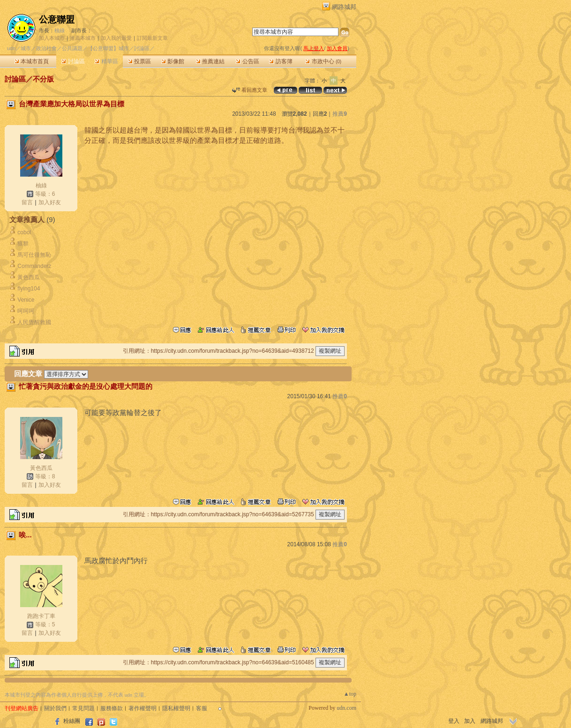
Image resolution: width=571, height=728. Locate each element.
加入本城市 (52, 38)
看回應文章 (250, 90)
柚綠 (60, 30)
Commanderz (34, 266)
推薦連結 (210, 61)
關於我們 (55, 708)
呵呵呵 (26, 311)
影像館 (173, 61)
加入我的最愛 (116, 38)
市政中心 (323, 61)
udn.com (346, 708)
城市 (26, 48)
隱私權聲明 (176, 708)
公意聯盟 (57, 19)
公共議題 (72, 48)
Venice (26, 300)
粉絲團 (72, 721)
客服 (202, 708)
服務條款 (112, 708)
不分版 (43, 79)
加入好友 (50, 202)
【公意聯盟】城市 (108, 48)
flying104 (29, 289)
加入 (470, 721)
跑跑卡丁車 (41, 616)
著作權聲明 (143, 708)
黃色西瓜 (29, 277)
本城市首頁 (32, 61)
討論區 (73, 61)
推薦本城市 (83, 38)
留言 (27, 202)
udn (11, 48)
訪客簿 (281, 61)
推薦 (340, 114)
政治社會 (46, 48)
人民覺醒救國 (34, 322)
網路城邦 (344, 7)
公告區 (247, 61)
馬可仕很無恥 (34, 255)
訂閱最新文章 (152, 38)
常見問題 (83, 708)
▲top (350, 694)
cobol (24, 232)
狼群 (23, 244)
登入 (454, 721)
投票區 (139, 61)
